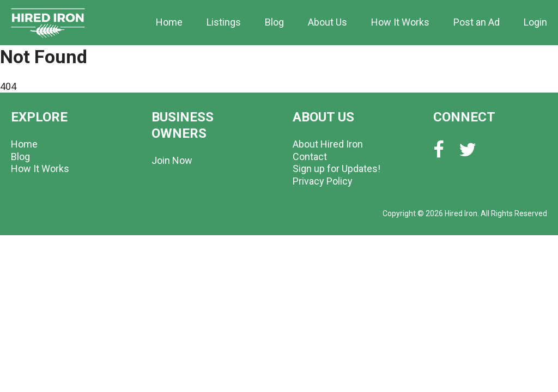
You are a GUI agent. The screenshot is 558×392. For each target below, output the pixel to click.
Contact (310, 157)
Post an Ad (477, 22)
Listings (224, 22)
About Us (327, 22)
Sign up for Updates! (336, 169)
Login (535, 22)
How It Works (400, 22)
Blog (274, 22)
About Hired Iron (328, 144)
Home (169, 22)
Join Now (172, 160)
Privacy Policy (323, 181)
